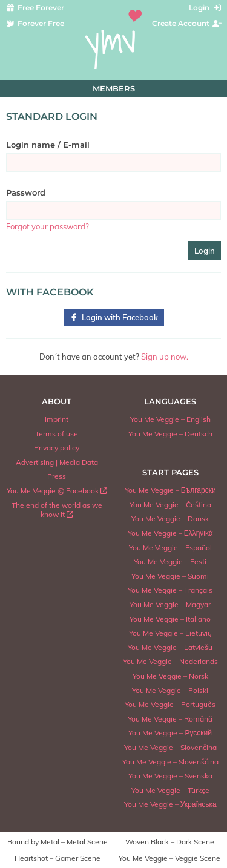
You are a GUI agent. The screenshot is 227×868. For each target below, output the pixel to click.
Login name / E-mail (48, 145)
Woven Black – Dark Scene (170, 842)
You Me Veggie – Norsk (170, 676)
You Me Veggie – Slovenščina (170, 762)
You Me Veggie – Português (170, 704)
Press (57, 476)
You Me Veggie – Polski (170, 690)
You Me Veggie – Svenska (170, 776)
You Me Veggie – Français (170, 590)
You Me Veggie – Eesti (170, 561)
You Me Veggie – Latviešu (170, 647)
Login (206, 8)
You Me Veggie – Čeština (170, 505)
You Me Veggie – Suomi (170, 576)
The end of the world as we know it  (57, 510)
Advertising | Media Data (57, 462)
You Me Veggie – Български (170, 490)
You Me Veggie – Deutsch (170, 434)
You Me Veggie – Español (170, 547)
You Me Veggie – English (170, 419)
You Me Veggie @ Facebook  (57, 491)
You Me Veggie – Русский (170, 733)
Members (114, 88)
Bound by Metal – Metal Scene (58, 842)
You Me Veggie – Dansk (170, 518)
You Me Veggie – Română (170, 719)
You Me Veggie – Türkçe (170, 790)
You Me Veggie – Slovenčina (170, 747)
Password (26, 192)
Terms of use (57, 434)
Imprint (57, 419)
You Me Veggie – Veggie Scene (169, 858)
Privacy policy (57, 448)
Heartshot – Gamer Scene (58, 858)
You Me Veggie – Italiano (170, 619)
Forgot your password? (48, 226)
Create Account (187, 23)
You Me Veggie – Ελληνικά (170, 533)
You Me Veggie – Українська (170, 804)
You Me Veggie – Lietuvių (170, 633)
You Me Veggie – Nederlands (170, 661)
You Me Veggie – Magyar (170, 604)
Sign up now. (165, 357)
